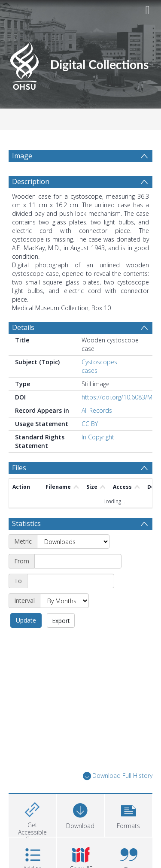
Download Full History (118, 776)
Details (23, 327)
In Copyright (98, 437)
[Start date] (78, 561)
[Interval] (64, 601)
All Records (97, 410)
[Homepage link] (81, 63)
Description (31, 181)
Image (22, 156)
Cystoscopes (99, 362)
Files (19, 468)
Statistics (26, 523)
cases (90, 370)
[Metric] (73, 541)
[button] (128, 814)
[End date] (71, 581)
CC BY (90, 424)
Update (26, 620)
